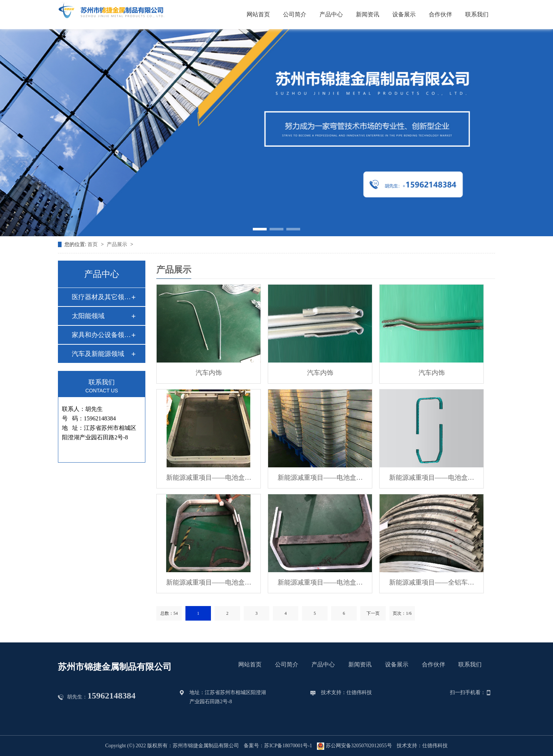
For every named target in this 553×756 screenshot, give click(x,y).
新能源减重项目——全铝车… (432, 582)
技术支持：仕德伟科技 (346, 692)
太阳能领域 (88, 316)
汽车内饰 (209, 373)
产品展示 (118, 244)
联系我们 (477, 14)
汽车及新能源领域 (98, 354)
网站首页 (258, 14)
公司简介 (295, 14)
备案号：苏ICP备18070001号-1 (278, 746)
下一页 (373, 613)
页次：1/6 (402, 613)
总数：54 (169, 613)
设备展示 (404, 14)
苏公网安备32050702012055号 (354, 746)
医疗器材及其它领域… (101, 297)
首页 (93, 244)
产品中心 (331, 14)
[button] (260, 229)
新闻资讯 (368, 14)
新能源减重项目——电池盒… (209, 478)
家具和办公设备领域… (101, 335)
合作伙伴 (440, 14)
